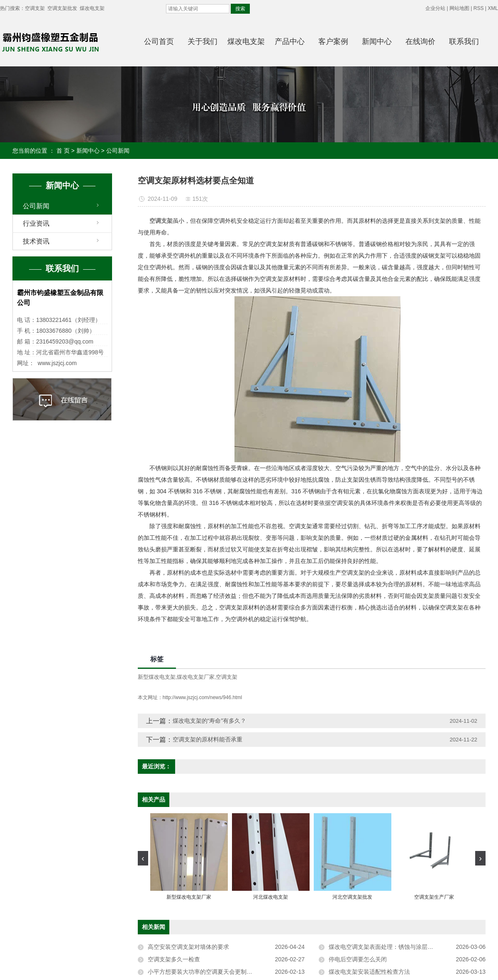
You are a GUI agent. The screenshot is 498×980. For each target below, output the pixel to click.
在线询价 (420, 41)
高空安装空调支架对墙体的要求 (188, 947)
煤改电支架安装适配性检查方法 (369, 972)
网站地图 (459, 8)
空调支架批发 (62, 8)
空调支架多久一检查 (174, 959)
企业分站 (435, 8)
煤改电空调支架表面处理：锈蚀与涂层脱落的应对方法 (398, 947)
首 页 (63, 151)
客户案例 (333, 41)
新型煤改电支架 (157, 677)
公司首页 (159, 41)
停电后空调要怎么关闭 (358, 959)
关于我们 (203, 41)
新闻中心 (377, 41)
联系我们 (464, 41)
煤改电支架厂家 (196, 677)
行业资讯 (36, 223)
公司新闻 (118, 151)
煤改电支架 (92, 8)
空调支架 (35, 8)
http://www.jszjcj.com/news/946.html (202, 697)
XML (493, 8)
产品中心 (290, 41)
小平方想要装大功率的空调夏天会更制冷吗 (203, 972)
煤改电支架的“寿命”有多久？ (209, 721)
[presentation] (143, 858)
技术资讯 (36, 241)
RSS (479, 8)
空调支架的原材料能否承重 (207, 739)
